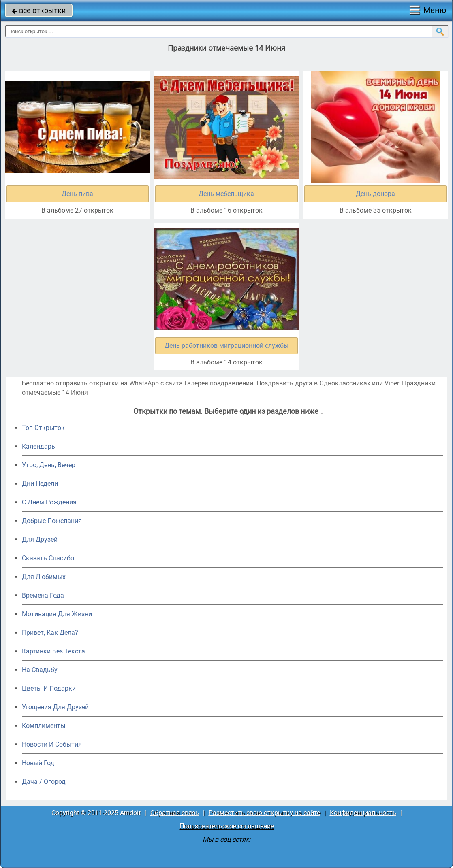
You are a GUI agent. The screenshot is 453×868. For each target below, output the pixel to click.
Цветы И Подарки (49, 688)
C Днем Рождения (49, 502)
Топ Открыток (43, 428)
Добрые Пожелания (52, 521)
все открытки (39, 10)
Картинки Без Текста (53, 651)
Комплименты (44, 726)
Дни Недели (40, 484)
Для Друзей (40, 539)
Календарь (38, 446)
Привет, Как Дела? (50, 633)
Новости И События (52, 744)
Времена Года (43, 595)
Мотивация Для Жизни (57, 614)
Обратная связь (175, 813)
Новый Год (38, 763)
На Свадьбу (40, 670)
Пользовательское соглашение (227, 826)
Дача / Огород (44, 782)
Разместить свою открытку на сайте (264, 813)
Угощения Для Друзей (55, 707)
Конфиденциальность (363, 813)
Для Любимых (44, 577)
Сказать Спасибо (48, 558)
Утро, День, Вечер (49, 465)
